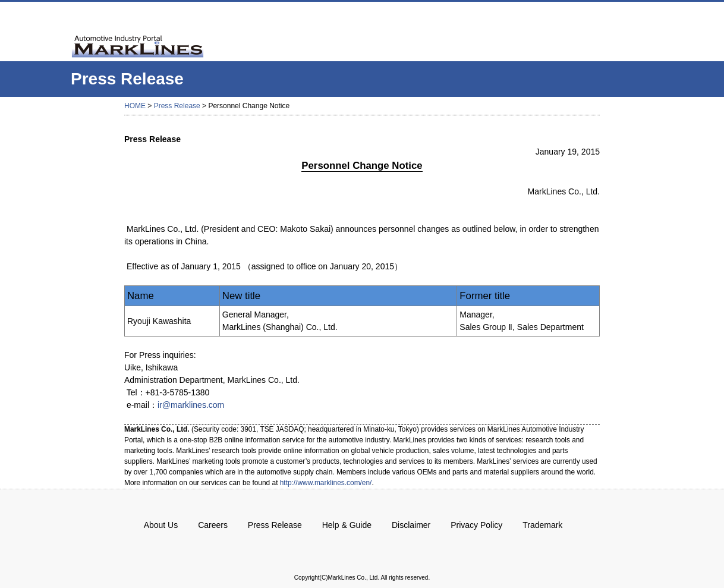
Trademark (542, 525)
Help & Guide (347, 525)
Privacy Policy (476, 525)
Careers (213, 525)
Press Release (177, 106)
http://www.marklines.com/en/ (326, 483)
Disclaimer (411, 525)
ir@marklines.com (191, 405)
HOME (135, 106)
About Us (161, 525)
